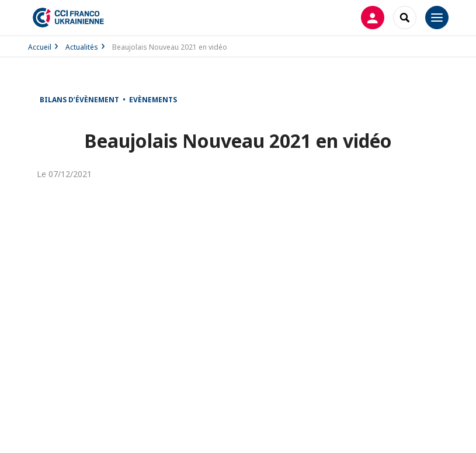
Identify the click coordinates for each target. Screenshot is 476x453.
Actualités (82, 47)
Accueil (40, 47)
